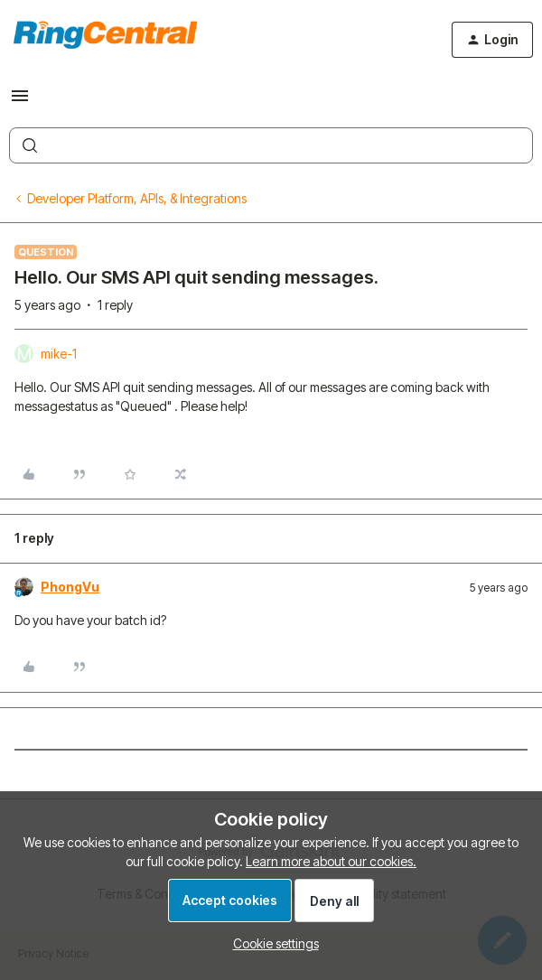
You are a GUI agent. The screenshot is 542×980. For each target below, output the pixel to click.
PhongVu (70, 587)
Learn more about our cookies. (331, 861)
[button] (20, 102)
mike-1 (59, 354)
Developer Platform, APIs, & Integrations (137, 198)
